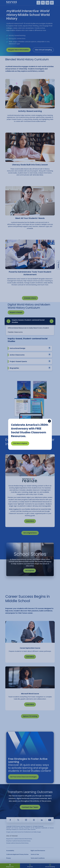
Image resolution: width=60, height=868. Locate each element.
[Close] (49, 421)
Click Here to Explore (20, 443)
